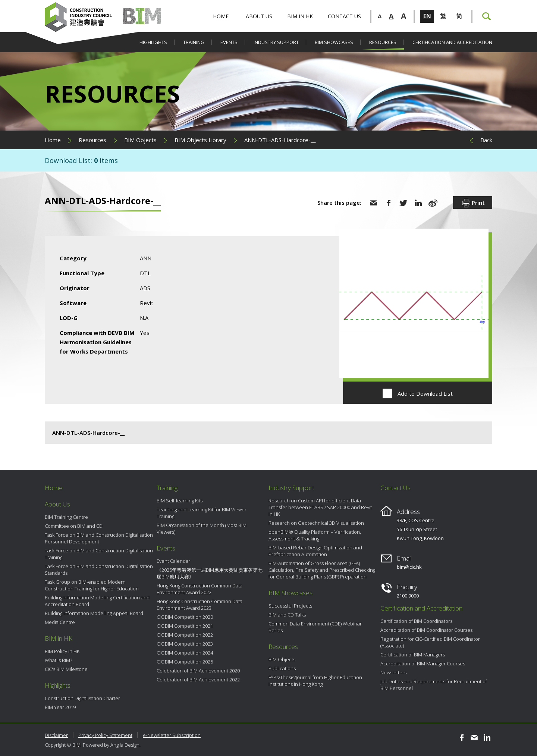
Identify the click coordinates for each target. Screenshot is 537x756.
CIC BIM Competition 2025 (185, 662)
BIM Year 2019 (60, 707)
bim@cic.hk (409, 567)
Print (473, 203)
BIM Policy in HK (62, 651)
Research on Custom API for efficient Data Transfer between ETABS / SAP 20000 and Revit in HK (320, 507)
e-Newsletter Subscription (172, 735)
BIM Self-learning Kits (180, 501)
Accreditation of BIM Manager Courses (423, 664)
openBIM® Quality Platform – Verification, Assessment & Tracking (315, 535)
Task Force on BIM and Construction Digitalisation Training (99, 554)
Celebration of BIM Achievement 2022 (198, 680)
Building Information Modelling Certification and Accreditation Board (97, 601)
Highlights (153, 42)
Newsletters (393, 672)
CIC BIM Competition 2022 (185, 635)
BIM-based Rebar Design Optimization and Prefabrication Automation (315, 551)
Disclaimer (56, 735)
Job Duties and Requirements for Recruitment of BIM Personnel (434, 685)
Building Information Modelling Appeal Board (94, 613)
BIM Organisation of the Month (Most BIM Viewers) (202, 528)
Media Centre (60, 622)
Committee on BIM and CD (74, 526)
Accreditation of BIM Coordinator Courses (426, 630)
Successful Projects (290, 606)
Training (194, 42)
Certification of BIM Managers (413, 655)
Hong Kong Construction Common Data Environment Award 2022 (200, 589)
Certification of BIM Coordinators (416, 621)
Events (229, 42)
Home (221, 16)
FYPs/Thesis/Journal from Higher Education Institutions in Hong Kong (315, 681)
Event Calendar (173, 561)
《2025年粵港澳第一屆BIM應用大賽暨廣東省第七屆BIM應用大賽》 (210, 573)
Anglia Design (125, 745)
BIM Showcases (334, 42)
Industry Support (276, 42)
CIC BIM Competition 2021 (185, 626)
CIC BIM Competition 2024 (185, 653)
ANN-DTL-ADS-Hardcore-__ (280, 140)
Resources (383, 42)
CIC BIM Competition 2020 (185, 617)
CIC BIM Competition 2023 (185, 644)
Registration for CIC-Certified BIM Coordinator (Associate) (430, 642)
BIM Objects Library (200, 140)
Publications (282, 668)
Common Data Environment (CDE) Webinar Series (315, 627)
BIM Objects (140, 140)
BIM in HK (300, 16)
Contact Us (344, 16)
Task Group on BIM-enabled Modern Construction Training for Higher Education (92, 585)
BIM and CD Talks (287, 615)
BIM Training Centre (66, 517)
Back (486, 140)
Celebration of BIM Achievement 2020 (198, 671)
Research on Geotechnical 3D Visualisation (316, 523)
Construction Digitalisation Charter (82, 698)
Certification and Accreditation (452, 42)
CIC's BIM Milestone (66, 669)
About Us (259, 16)
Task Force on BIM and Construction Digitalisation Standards (99, 570)
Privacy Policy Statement (105, 735)
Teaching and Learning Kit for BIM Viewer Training (202, 513)
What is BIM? (58, 660)
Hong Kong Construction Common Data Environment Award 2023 (200, 605)
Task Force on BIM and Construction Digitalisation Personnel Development (99, 538)
